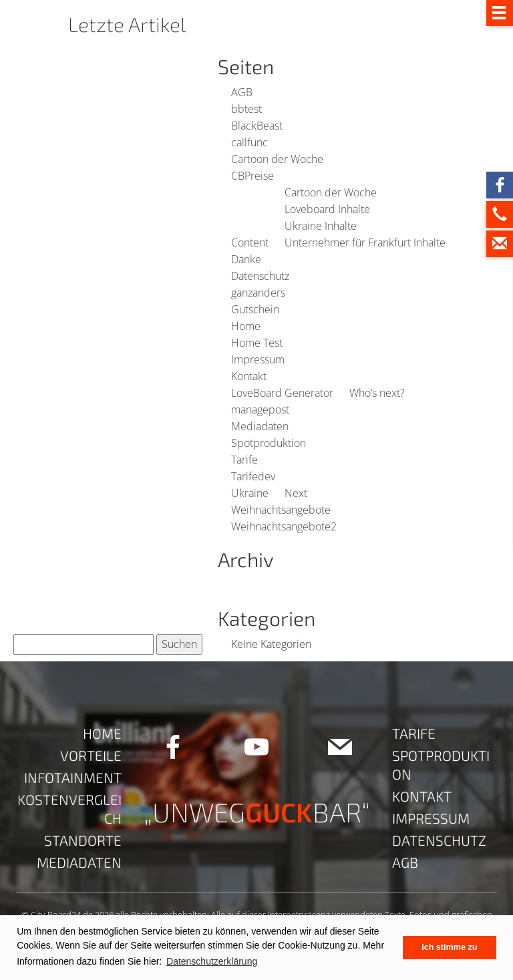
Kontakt (249, 376)
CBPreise (252, 176)
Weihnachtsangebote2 (284, 526)
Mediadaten (260, 426)
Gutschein (255, 309)
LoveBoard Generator (282, 393)
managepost (260, 410)
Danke (246, 259)
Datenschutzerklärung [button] (212, 961)
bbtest (246, 109)
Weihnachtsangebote (281, 510)
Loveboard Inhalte (327, 209)
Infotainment (73, 777)
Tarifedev (253, 476)
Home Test (257, 343)
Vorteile (91, 755)
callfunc (249, 142)
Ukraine (250, 493)
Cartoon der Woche (277, 159)
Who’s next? (377, 393)
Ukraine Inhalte (321, 226)
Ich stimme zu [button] (449, 947)
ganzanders (258, 293)
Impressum (258, 359)
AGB (242, 92)
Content (250, 242)
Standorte (83, 840)
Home (246, 326)
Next (296, 493)
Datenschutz (260, 276)
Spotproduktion (269, 443)
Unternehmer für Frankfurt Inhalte (365, 242)
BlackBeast (257, 126)
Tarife (244, 460)
